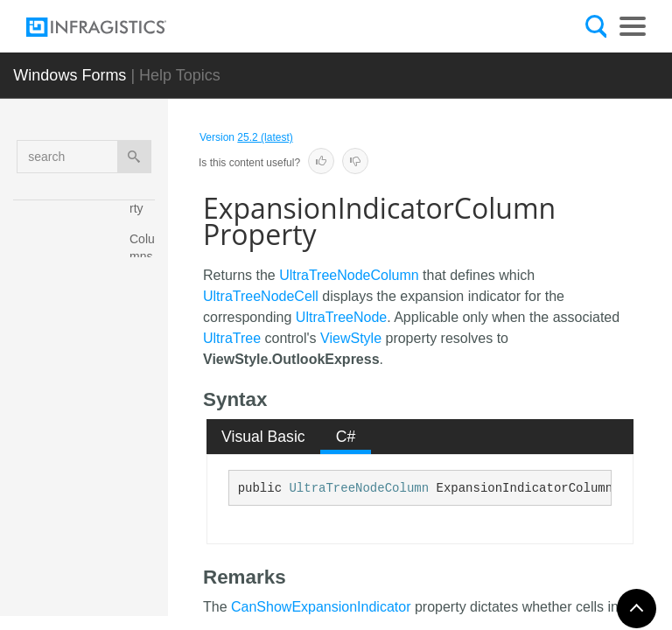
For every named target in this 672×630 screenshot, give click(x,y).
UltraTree (232, 338)
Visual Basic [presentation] (263, 437)
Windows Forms (70, 75)
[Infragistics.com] (114, 27)
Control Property (146, 449)
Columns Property (146, 265)
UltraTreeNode (341, 317)
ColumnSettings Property (146, 357)
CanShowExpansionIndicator (321, 607)
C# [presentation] (346, 437)
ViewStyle (351, 338)
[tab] (264, 437)
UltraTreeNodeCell (261, 296)
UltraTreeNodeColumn (349, 275)
